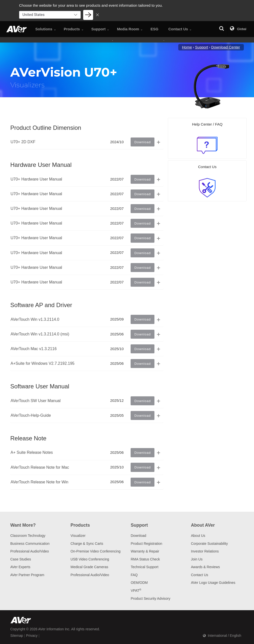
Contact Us (200, 575)
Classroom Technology (28, 536)
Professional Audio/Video (30, 551)
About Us (198, 536)
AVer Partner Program (27, 575)
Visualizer (78, 536)
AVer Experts (20, 567)
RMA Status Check (145, 559)
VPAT (136, 591)
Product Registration (147, 544)
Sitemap (17, 636)
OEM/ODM (139, 583)
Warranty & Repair (145, 551)
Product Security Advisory (151, 598)
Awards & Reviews (205, 567)
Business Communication (30, 544)
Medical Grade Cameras (89, 567)
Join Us (197, 559)
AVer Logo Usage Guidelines (213, 583)
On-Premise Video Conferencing (95, 551)
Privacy (32, 636)
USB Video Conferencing (90, 559)
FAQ (134, 575)
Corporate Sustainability (209, 544)
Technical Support (145, 567)
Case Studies (21, 559)
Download (139, 536)
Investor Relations (205, 551)
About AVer (203, 525)
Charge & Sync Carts (87, 544)
